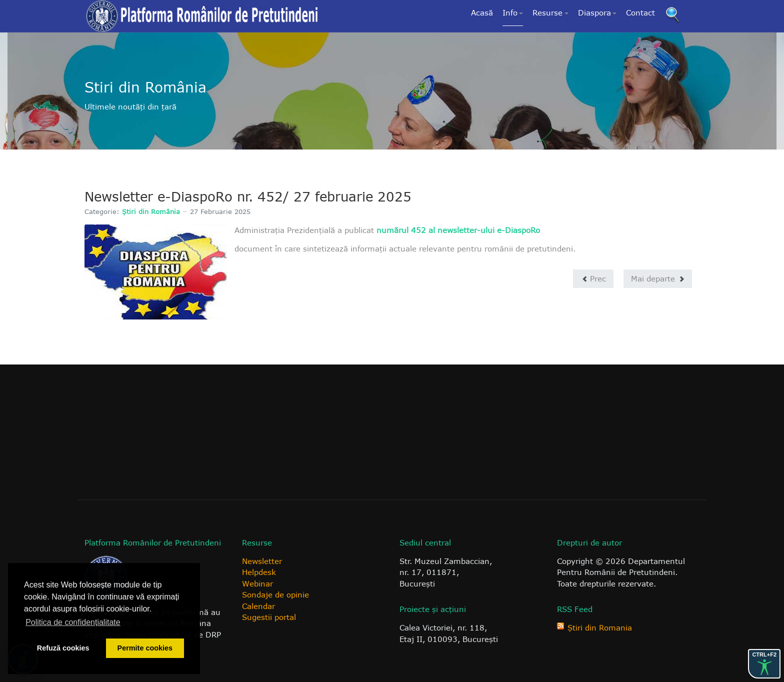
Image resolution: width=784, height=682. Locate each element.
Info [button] (513, 12)
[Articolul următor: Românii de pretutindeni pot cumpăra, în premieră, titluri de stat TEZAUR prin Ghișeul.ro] (658, 279)
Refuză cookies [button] (63, 648)
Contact (640, 12)
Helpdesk (259, 572)
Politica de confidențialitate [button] (73, 622)
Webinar (257, 583)
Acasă (482, 12)
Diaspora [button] (597, 12)
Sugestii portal (269, 617)
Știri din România (151, 211)
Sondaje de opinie (275, 594)
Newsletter (262, 561)
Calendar (258, 606)
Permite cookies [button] (145, 648)
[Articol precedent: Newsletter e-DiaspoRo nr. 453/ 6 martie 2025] (593, 279)
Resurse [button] (550, 12)
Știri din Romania (600, 627)
